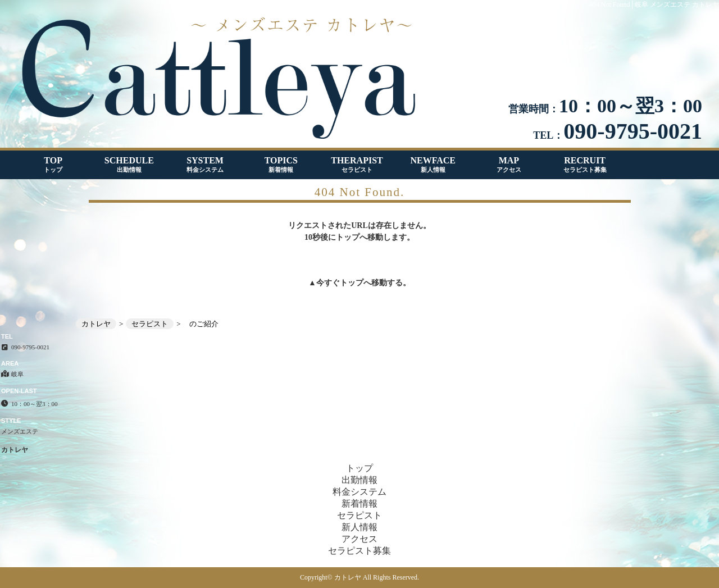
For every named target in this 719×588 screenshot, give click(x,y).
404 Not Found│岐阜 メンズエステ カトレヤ (654, 4)
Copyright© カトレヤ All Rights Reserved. (359, 577)
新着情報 (359, 503)
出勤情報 (359, 480)
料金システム (359, 492)
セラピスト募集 (359, 551)
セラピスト (359, 515)
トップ (352, 283)
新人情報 (359, 527)
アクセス (359, 539)
